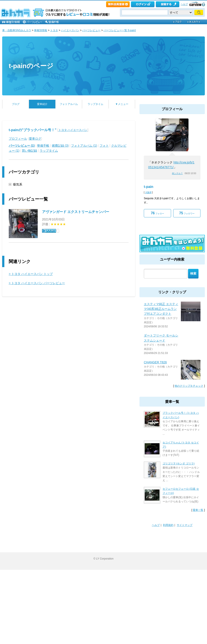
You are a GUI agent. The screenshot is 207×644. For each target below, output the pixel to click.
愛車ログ (35, 139)
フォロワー (187, 213)
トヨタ (54, 30)
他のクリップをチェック (189, 386)
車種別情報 (41, 30)
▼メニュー (122, 104)
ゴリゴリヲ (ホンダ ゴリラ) (179, 464)
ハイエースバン (70, 30)
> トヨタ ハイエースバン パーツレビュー (37, 283)
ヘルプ (184, 4)
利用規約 (168, 525)
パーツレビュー (91, 30)
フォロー (157, 213)
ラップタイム (95, 104)
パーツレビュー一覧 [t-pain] (120, 30)
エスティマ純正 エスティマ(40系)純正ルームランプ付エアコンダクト (161, 309)
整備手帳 (43, 146)
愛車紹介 (42, 104)
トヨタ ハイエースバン (73, 130)
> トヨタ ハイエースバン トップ (31, 274)
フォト (104, 146)
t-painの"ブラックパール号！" (33, 130)
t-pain (149, 187)
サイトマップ (185, 525)
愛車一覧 (198, 510)
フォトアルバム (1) (84, 146)
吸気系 (18, 184)
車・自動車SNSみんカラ (17, 30)
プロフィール (18, 139)
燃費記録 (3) (60, 146)
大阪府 (148, 192)
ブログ (16, 104)
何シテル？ (177, 173)
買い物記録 (29, 151)
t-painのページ (31, 66)
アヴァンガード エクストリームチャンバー (76, 212)
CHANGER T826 (155, 362)
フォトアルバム (69, 104)
